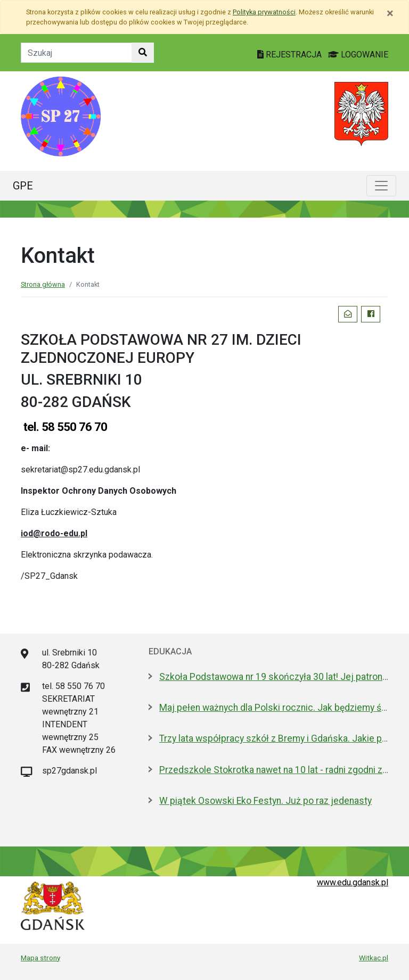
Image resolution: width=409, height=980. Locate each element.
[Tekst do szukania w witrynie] (76, 53)
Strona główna (43, 284)
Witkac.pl (374, 958)
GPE (23, 186)
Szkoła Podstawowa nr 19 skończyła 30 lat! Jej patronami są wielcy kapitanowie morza (274, 677)
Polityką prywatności (264, 12)
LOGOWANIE (358, 55)
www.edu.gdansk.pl (353, 882)
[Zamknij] (390, 13)
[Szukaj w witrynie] (143, 53)
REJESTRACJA (291, 55)
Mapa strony (40, 958)
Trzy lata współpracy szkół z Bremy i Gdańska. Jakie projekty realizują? (274, 738)
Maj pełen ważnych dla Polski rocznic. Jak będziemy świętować (274, 708)
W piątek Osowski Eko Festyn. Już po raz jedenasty (265, 801)
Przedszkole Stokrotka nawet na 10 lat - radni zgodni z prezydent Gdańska (274, 770)
